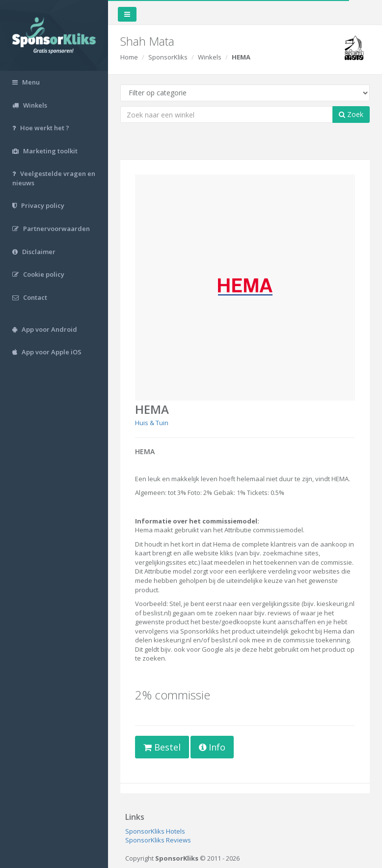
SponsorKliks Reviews (158, 840)
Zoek (351, 114)
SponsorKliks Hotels (155, 831)
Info (212, 747)
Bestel (162, 747)
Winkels (210, 57)
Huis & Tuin (152, 423)
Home (129, 57)
